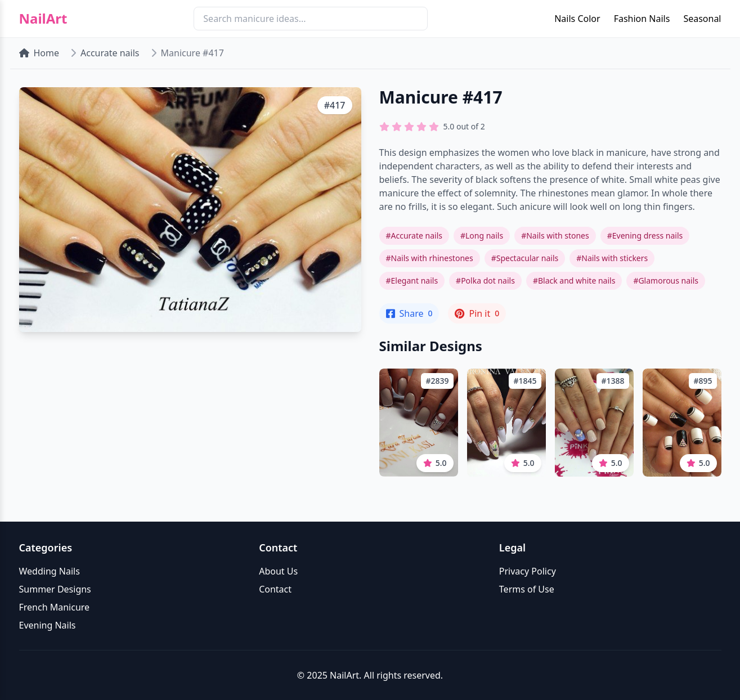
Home (39, 53)
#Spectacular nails (525, 258)
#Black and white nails (574, 281)
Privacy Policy (528, 571)
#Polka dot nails (485, 281)
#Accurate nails (414, 235)
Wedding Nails (50, 571)
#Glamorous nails (666, 281)
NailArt (43, 19)
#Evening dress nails (645, 235)
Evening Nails (48, 625)
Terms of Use (527, 589)
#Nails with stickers (612, 258)
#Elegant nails (412, 281)
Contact (275, 589)
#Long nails (482, 235)
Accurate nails (110, 53)
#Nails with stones (555, 235)
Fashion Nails (642, 19)
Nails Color (577, 19)
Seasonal (702, 19)
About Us (278, 571)
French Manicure (55, 607)
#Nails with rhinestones (430, 258)
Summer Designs (55, 589)
